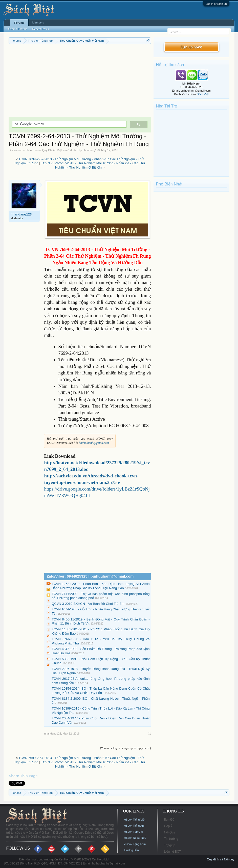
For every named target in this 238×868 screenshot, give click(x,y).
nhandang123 (91, 150)
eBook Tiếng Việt (135, 820)
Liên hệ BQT (172, 852)
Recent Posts (41, 29)
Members (38, 22)
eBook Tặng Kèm (135, 844)
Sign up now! (191, 47)
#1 (149, 734)
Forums (19, 23)
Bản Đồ (169, 820)
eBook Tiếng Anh (135, 826)
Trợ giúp (169, 845)
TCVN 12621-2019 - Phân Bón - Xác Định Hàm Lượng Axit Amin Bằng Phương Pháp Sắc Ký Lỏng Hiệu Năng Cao (101, 586)
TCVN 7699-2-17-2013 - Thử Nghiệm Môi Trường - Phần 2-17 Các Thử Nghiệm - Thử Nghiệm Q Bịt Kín (93, 165)
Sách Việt (203, 94)
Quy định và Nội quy (221, 859)
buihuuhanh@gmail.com (94, 443)
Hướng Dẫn (131, 850)
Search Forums (18, 29)
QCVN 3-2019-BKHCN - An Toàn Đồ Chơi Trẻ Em (88, 604)
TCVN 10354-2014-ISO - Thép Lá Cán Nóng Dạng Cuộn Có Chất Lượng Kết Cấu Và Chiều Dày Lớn (101, 691)
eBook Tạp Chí (133, 832)
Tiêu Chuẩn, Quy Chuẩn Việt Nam (47, 150)
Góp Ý (168, 826)
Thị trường (171, 839)
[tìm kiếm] (69, 124)
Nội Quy (169, 832)
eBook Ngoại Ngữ (135, 838)
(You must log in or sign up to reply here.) (126, 748)
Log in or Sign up (216, 4)
